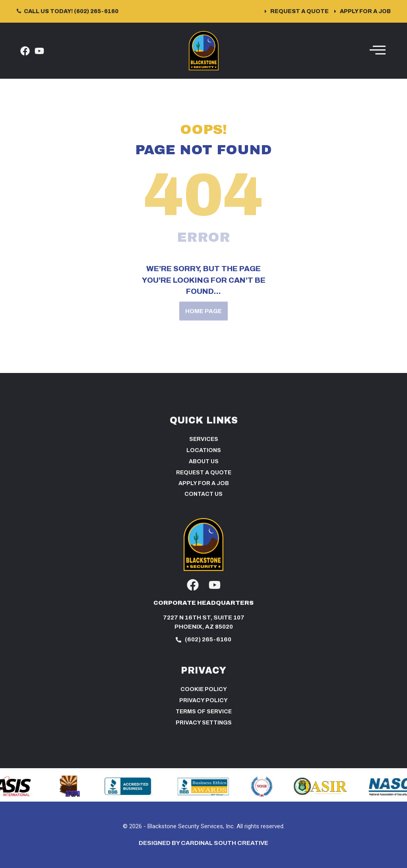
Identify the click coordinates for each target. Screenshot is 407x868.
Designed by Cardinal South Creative (203, 843)
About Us (204, 461)
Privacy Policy (203, 700)
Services (204, 439)
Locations (204, 450)
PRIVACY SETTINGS (204, 723)
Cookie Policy (204, 689)
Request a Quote (204, 473)
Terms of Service (204, 712)
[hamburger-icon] (378, 51)
